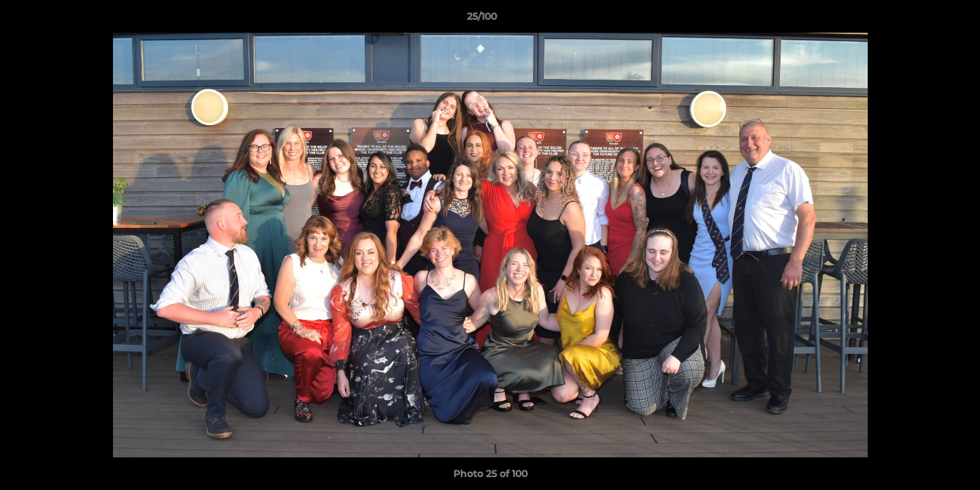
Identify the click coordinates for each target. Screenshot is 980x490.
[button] (923, 20)
